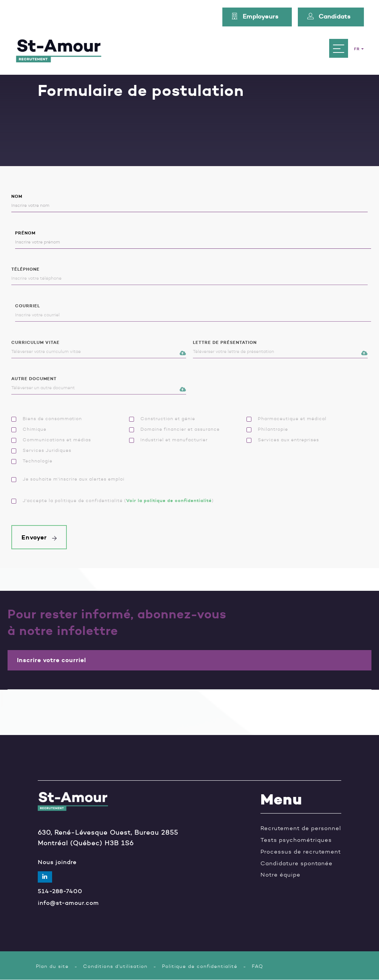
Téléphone (189, 276)
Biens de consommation (47, 419)
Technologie (32, 461)
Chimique (29, 429)
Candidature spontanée (297, 864)
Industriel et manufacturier (168, 440)
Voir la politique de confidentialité (169, 500)
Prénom (193, 240)
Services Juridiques (41, 450)
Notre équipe (280, 875)
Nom (189, 203)
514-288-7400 (60, 891)
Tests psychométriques (296, 840)
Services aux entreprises (283, 440)
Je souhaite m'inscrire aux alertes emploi (68, 479)
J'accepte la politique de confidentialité (67, 501)
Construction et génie (162, 419)
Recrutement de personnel (301, 828)
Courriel (193, 313)
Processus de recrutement (301, 852)
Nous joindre (57, 862)
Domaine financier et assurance (174, 429)
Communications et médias (51, 440)
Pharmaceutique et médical (287, 419)
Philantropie (267, 429)
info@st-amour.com (68, 903)
